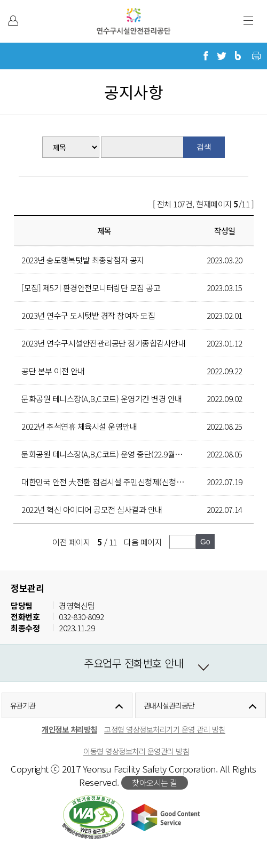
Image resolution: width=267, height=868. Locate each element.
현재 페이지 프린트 (256, 56)
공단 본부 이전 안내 (53, 371)
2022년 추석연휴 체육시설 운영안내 (79, 426)
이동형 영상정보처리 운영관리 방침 (136, 751)
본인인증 (13, 21)
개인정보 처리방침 (69, 729)
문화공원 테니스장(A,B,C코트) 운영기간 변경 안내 (102, 399)
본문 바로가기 (23, 0)
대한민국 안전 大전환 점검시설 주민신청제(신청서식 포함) (115, 482)
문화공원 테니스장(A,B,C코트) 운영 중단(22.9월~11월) (109, 454)
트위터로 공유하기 (222, 56)
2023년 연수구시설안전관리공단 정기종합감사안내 (103, 343)
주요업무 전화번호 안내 (133, 663)
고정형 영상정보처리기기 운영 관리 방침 (165, 729)
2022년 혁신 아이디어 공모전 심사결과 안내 (92, 509)
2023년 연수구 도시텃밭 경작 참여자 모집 (88, 315)
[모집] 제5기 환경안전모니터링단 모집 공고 (91, 288)
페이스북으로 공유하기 (206, 56)
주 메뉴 (248, 20)
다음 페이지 (143, 542)
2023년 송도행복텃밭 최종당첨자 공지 (83, 260)
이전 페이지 (71, 542)
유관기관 (23, 705)
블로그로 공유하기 (238, 56)
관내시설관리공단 (169, 705)
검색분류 (38, 137)
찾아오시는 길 (155, 782)
